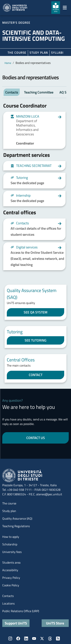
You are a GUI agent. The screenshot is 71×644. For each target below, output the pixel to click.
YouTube (34, 639)
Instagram (10, 639)
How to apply (11, 537)
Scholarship (10, 544)
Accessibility (10, 570)
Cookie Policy (11, 585)
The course (17, 53)
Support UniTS (16, 623)
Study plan (39, 53)
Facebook (18, 639)
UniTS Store (55, 623)
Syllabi (57, 53)
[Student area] (56, 8)
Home (8, 63)
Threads (50, 639)
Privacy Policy (11, 578)
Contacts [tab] (12, 92)
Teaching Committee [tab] (39, 92)
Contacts (8, 596)
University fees (12, 552)
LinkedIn (26, 639)
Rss (58, 639)
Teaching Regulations (16, 526)
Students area (11, 562)
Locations (8, 603)
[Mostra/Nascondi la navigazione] (65, 8)
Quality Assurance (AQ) (17, 518)
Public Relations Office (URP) (21, 611)
